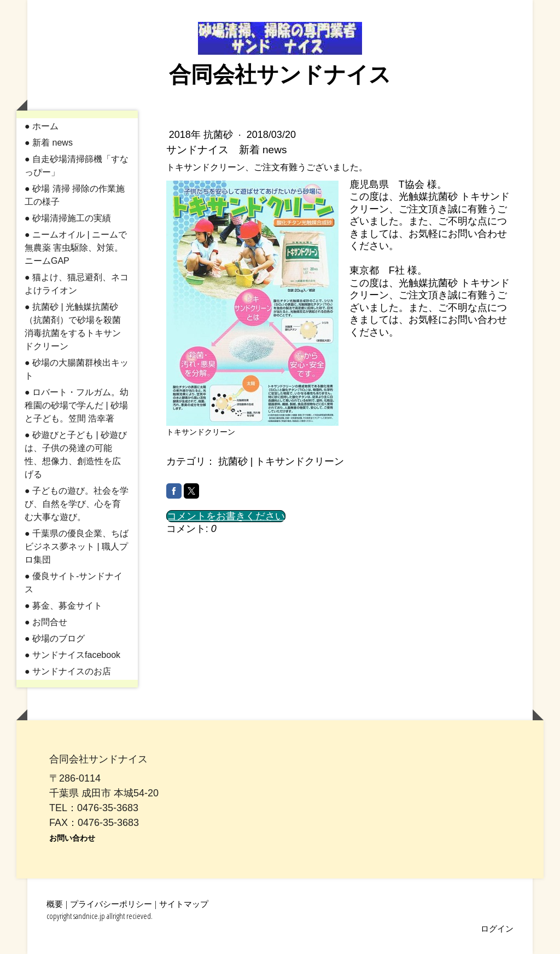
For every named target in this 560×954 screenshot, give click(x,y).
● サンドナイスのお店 (68, 671)
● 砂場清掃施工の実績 (68, 218)
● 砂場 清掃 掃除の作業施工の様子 (75, 195)
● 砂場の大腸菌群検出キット (77, 369)
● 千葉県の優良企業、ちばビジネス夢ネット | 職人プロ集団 (77, 547)
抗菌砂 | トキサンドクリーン (281, 461)
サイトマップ (184, 904)
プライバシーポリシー (111, 904)
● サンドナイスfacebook (72, 655)
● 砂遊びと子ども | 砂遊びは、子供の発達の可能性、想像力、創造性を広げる (76, 455)
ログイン (497, 928)
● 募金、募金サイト (63, 606)
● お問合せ (46, 622)
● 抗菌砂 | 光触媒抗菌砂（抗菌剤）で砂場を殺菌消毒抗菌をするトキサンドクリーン (73, 326)
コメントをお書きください (226, 516)
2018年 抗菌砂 (202, 135)
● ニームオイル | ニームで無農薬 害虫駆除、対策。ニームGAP (76, 248)
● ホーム (42, 126)
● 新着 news (49, 143)
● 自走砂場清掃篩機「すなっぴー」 (77, 166)
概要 (55, 904)
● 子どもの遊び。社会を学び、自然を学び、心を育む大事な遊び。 (77, 504)
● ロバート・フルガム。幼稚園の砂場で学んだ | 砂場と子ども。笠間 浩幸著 (77, 405)
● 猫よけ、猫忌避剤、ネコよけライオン (77, 284)
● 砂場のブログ (55, 638)
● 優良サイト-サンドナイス (74, 583)
